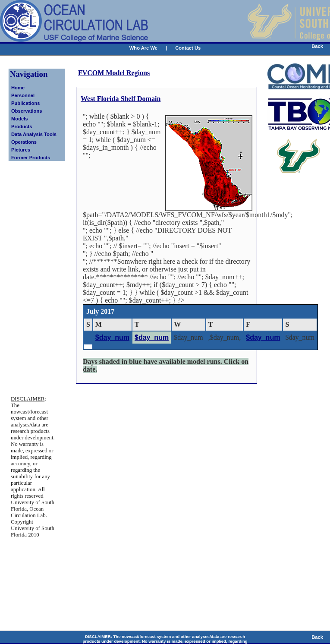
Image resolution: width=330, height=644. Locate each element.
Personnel (23, 95)
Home (18, 88)
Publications (26, 103)
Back (317, 46)
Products (22, 126)
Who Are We (143, 48)
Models (20, 119)
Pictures (21, 150)
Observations (27, 111)
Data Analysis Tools (34, 134)
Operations (24, 142)
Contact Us (188, 48)
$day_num (112, 337)
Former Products (31, 158)
